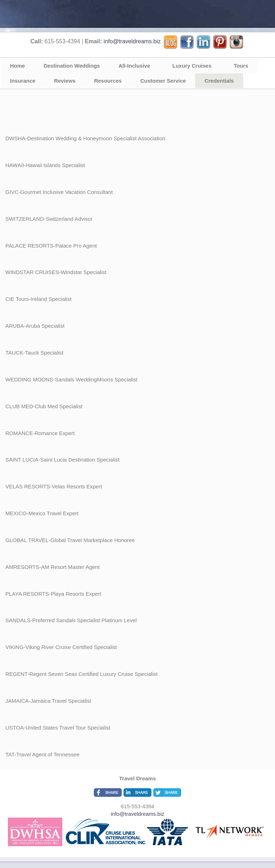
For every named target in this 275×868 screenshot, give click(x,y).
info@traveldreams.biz (132, 41)
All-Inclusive (134, 66)
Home (18, 66)
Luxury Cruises (192, 66)
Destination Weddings (72, 66)
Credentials (219, 81)
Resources (108, 81)
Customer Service (163, 81)
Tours (241, 66)
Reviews (65, 81)
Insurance (23, 81)
